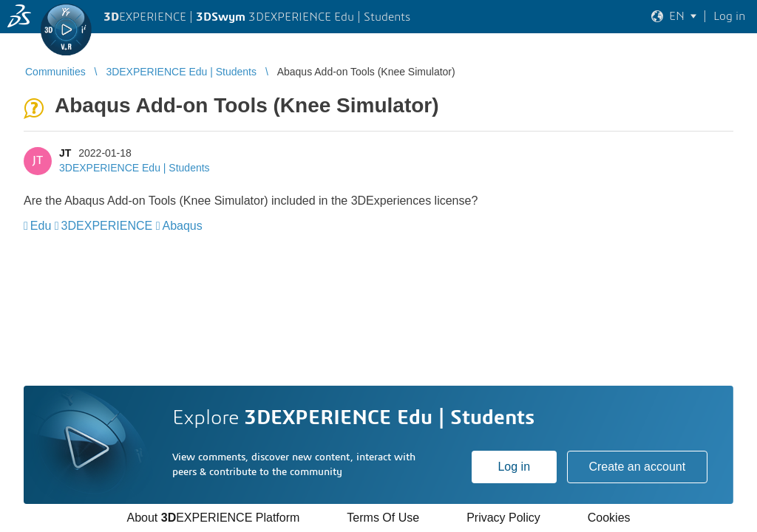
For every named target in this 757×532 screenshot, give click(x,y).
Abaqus (183, 226)
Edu (41, 226)
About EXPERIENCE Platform (213, 518)
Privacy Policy (503, 518)
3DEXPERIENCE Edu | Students (135, 168)
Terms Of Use (383, 518)
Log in (514, 467)
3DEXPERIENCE (107, 226)
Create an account (637, 467)
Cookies (609, 518)
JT (65, 153)
